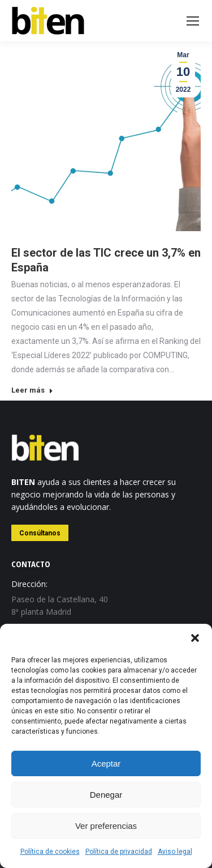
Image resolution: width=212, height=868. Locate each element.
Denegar (106, 795)
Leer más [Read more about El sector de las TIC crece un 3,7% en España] (32, 390)
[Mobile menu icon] (193, 21)
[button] (195, 638)
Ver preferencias (106, 826)
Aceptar (106, 763)
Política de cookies (50, 852)
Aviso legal (175, 852)
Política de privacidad (119, 852)
